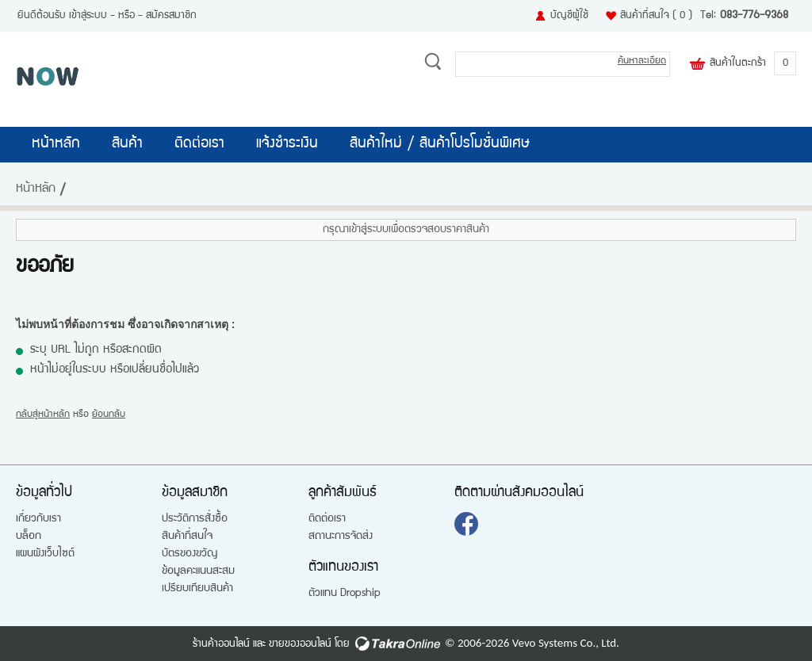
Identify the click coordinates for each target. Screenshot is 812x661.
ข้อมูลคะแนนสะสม (198, 571)
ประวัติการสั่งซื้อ (195, 519)
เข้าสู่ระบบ (88, 16)
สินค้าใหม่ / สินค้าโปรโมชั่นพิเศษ (440, 144)
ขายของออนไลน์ (300, 644)
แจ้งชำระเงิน (287, 144)
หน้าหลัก (56, 144)
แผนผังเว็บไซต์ (45, 554)
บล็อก (29, 537)
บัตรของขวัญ (190, 554)
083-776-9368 (754, 16)
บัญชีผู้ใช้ (569, 16)
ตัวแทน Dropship (345, 594)
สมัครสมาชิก (171, 16)
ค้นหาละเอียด (642, 61)
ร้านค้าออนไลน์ (221, 644)
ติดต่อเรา (199, 144)
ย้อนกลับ (109, 415)
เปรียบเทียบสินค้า (197, 589)
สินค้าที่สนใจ (656, 16)
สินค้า (127, 144)
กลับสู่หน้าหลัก (43, 415)
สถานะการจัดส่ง (341, 537)
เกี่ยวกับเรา (38, 519)
